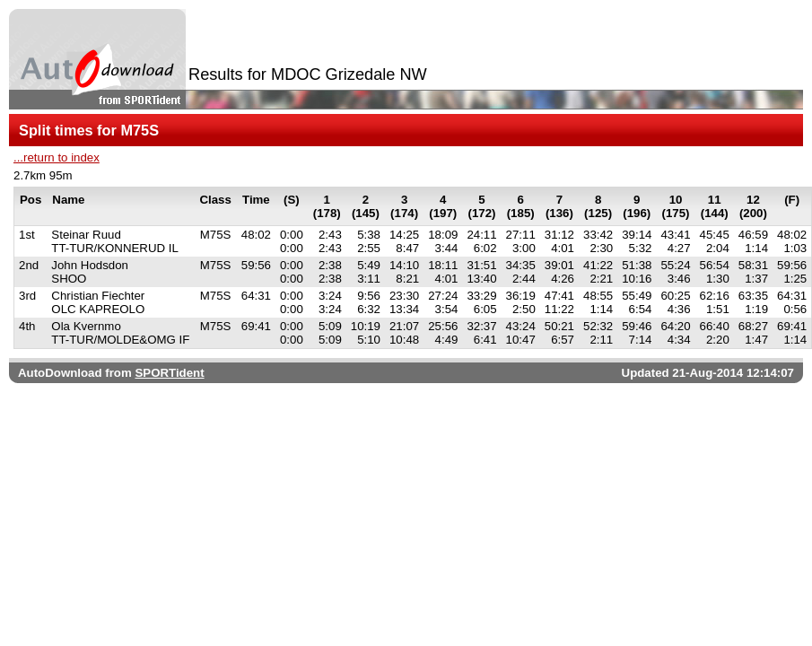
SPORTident (169, 373)
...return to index (57, 157)
